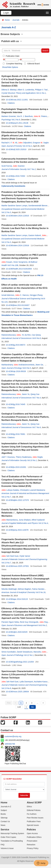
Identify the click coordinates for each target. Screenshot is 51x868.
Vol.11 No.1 (41, 93)
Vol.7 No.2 (32, 169)
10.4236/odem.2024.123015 (17, 216)
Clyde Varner (25, 556)
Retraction (31, 845)
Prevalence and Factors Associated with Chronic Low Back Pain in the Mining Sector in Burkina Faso (25, 228)
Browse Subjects (12, 34)
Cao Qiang (36, 335)
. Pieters (40, 116)
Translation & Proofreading (12, 841)
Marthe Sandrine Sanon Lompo (14, 206)
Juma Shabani (25, 520)
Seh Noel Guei (10, 556)
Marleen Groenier (9, 116)
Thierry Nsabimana (24, 457)
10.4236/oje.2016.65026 (16, 371)
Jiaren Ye (26, 394)
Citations (11, 103)
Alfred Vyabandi (38, 520)
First (9, 703)
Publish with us (12, 41)
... (37, 703)
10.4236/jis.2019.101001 (16, 467)
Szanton (19, 166)
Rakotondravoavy (11, 335)
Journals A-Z (6, 807)
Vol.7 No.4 (36, 398)
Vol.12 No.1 (29, 655)
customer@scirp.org (13, 736)
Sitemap (4, 818)
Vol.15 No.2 (27, 146)
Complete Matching (14, 64)
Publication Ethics (34, 837)
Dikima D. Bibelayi (9, 90)
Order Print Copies (8, 837)
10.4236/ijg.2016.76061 (16, 434)
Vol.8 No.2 (43, 625)
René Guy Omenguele (29, 622)
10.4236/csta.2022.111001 (17, 100)
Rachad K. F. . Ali (9, 143)
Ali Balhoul (33, 262)
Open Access (32, 833)
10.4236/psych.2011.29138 (17, 123)
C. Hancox (22, 295)
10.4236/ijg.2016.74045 (16, 404)
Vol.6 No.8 (36, 338)
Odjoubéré (25, 143)
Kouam (7, 262)
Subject (4, 810)
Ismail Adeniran (8, 295)
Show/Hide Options (10, 67)
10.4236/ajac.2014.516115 (17, 599)
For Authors (32, 814)
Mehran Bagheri (24, 589)
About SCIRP (34, 803)
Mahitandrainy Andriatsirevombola (18, 365)
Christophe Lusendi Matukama (33, 490)
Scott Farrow (7, 166)
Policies (31, 830)
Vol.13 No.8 (6, 688)
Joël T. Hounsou (8, 457)
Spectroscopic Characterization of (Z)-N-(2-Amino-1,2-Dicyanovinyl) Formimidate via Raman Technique (23, 674)
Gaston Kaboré (35, 235)
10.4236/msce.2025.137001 (17, 566)
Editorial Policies (34, 810)
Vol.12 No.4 (43, 523)
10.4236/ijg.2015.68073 (16, 345)
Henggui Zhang (36, 295)
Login (6, 13)
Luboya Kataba (10, 490)
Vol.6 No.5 (27, 368)
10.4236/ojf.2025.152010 (16, 149)
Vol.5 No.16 (41, 592)
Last (19, 707)
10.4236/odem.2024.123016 (17, 245)
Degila (38, 457)
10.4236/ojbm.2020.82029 (17, 632)
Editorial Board (34, 64)
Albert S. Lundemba (26, 90)
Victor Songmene (20, 262)
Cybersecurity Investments (13, 186)
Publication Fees (34, 821)
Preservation (32, 841)
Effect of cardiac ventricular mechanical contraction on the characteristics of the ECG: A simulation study (25, 288)
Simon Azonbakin (9, 652)
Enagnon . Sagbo (41, 143)
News (3, 825)
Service (5, 830)
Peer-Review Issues (35, 818)
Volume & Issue (7, 848)
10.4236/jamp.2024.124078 (17, 530)
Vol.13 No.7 (6, 563)
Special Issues (33, 825)
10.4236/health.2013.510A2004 (19, 269)
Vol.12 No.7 (6, 497)
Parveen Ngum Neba (10, 622)
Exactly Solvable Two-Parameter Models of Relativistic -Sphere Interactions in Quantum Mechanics (25, 513)
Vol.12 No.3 (6, 212)
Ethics (29, 807)
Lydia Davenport (26, 682)
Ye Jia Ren (26, 335)
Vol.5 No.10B (13, 265)
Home (7, 20)
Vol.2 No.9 (16, 120)
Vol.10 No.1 (32, 460)
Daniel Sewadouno (25, 652)
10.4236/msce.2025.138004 (17, 692)
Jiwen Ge (39, 365)
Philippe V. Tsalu (42, 90)
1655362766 (10, 744)
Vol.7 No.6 (36, 427)
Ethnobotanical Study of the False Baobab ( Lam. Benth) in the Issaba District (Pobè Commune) (23, 136)
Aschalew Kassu (41, 682)
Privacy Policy (33, 848)
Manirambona (10, 520)
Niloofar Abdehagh (9, 589)
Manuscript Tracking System (12, 833)
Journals (16, 20)
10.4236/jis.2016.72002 (16, 176)
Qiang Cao (35, 394)
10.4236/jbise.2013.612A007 (18, 305)
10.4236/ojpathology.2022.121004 (20, 662)
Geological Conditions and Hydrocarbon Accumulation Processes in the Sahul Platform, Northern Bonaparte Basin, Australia (25, 417)
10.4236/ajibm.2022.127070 (17, 500)
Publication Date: (12, 56)
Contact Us (5, 821)
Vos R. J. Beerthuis (25, 116)
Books (3, 814)
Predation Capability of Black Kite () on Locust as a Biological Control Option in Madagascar (24, 358)
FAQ (3, 845)
